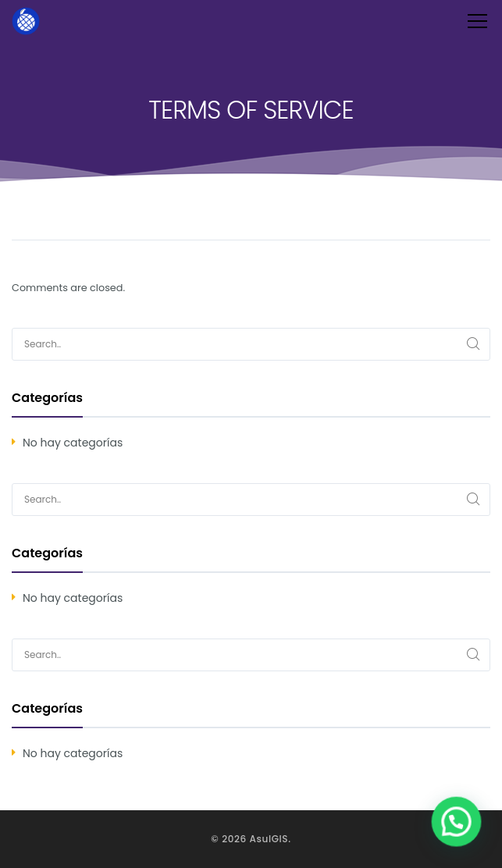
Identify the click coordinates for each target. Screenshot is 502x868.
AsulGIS (269, 839)
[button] (459, 827)
